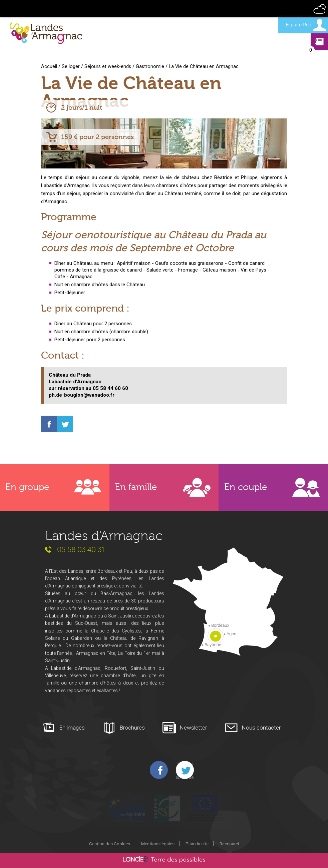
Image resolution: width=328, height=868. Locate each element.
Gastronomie (150, 66)
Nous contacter (261, 728)
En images (72, 728)
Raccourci (229, 844)
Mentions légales (158, 844)
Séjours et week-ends (108, 66)
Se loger (71, 66)
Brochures (132, 728)
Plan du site (197, 844)
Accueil (49, 66)
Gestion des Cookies (110, 844)
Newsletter (193, 728)
